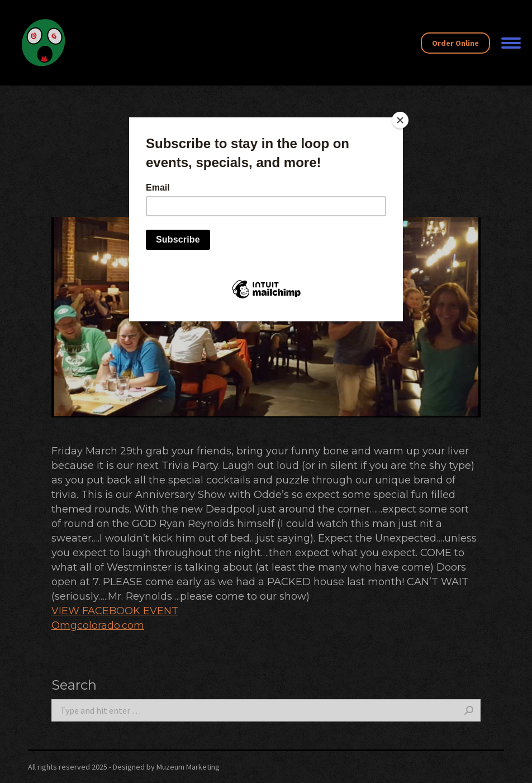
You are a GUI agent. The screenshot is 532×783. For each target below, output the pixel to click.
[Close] (400, 120)
